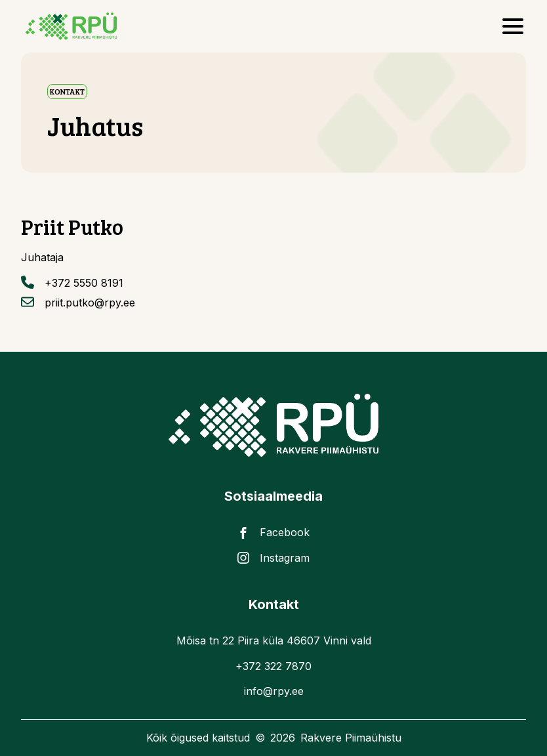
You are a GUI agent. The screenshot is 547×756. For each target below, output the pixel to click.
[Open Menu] (513, 26)
